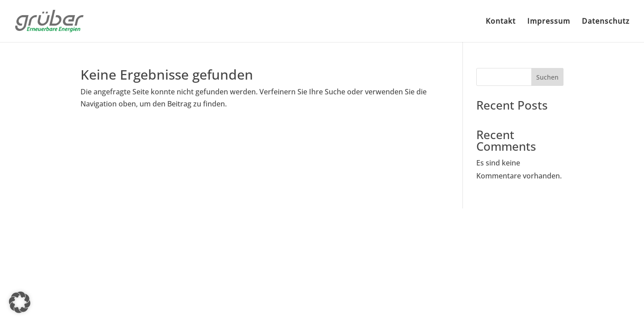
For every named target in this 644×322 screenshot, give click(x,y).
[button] (20, 302)
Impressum (549, 22)
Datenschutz (606, 22)
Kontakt (501, 22)
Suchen (547, 77)
